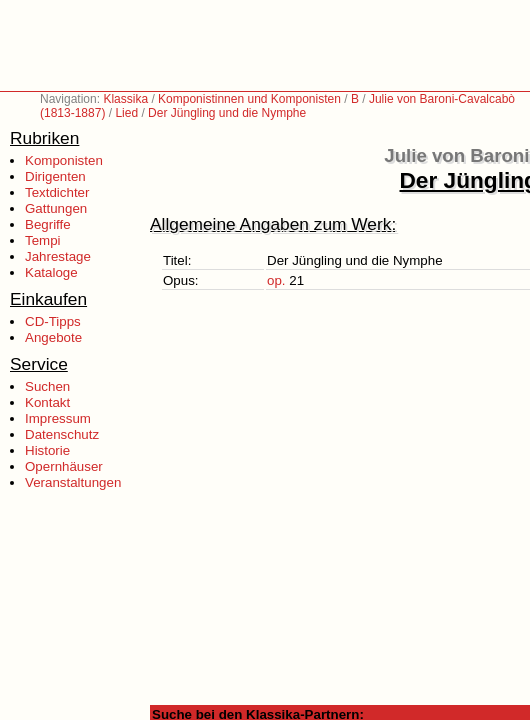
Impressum (58, 418)
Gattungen (56, 208)
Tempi (43, 240)
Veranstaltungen (73, 482)
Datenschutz (62, 434)
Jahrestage (58, 256)
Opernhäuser (64, 466)
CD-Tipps (53, 321)
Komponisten (64, 160)
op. (276, 280)
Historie (47, 450)
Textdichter (57, 192)
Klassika (125, 99)
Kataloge (51, 272)
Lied (126, 113)
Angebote (53, 337)
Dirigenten (55, 176)
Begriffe (48, 224)
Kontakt (47, 402)
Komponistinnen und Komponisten (249, 99)
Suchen (47, 386)
